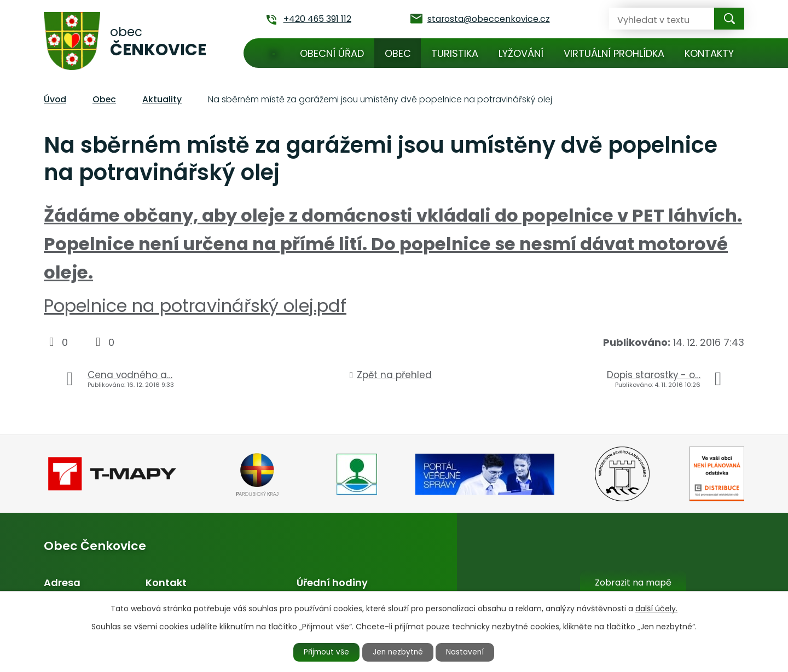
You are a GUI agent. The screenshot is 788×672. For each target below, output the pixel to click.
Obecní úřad (332, 53)
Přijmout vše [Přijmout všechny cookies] (324, 652)
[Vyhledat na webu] (653, 19)
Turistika (455, 53)
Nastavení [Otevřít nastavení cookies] (469, 652)
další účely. (656, 608)
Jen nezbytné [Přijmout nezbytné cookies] (399, 652)
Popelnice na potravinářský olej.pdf (195, 306)
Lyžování (521, 53)
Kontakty (709, 53)
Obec (398, 53)
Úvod (274, 53)
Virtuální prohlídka (614, 53)
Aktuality (162, 99)
